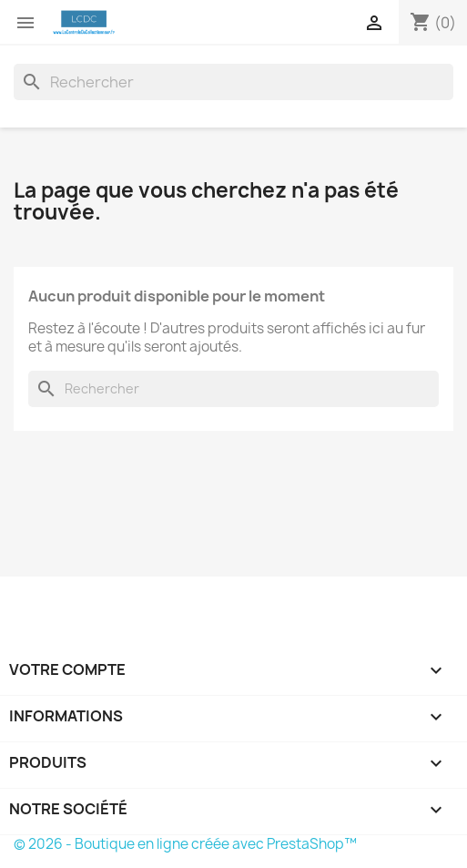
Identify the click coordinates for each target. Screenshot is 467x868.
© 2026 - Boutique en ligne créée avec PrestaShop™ (185, 844)
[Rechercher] (233, 82)
